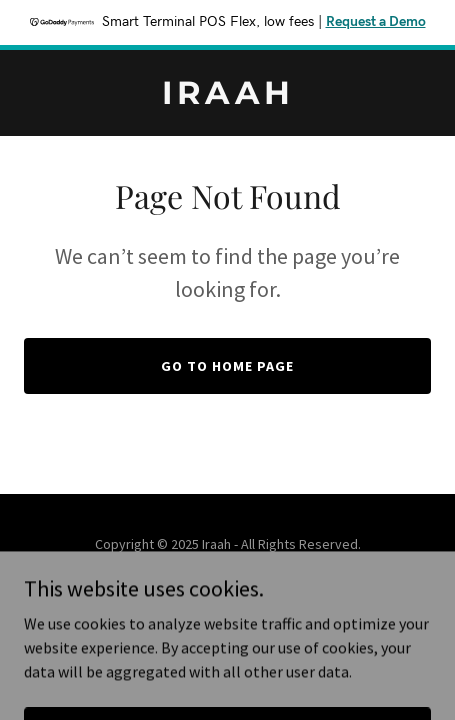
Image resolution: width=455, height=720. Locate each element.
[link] (227, 98)
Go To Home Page (227, 366)
